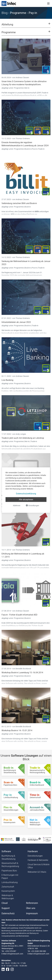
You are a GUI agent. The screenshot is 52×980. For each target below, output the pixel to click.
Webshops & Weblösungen (8, 897)
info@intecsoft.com (15, 954)
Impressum (32, 913)
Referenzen (32, 903)
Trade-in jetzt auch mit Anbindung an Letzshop (23, 438)
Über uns (31, 908)
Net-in (27, 88)
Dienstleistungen (35, 856)
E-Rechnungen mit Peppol (10, 877)
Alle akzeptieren (26, 499)
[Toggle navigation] (48, 3)
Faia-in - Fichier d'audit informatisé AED (19, 615)
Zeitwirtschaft (8, 887)
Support (6, 908)
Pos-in (34, 149)
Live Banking (7, 380)
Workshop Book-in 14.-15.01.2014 (17, 730)
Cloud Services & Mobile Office (39, 866)
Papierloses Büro (9, 871)
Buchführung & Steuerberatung (8, 857)
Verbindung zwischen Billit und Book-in (19, 203)
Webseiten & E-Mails (37, 872)
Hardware (33, 851)
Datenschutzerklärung (26, 493)
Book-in (28, 149)
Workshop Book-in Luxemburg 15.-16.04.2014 (22, 673)
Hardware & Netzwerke (38, 860)
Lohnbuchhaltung (10, 882)
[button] (26, 26)
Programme (19, 88)
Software (6, 851)
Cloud (5, 903)
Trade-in (41, 149)
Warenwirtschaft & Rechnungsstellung (10, 865)
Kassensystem (8, 891)
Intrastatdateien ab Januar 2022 (16, 322)
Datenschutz (8, 913)
